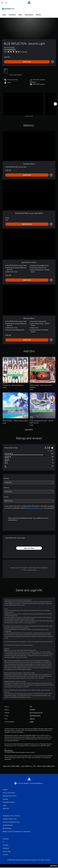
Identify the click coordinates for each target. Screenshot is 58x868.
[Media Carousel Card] (23, 104)
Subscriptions (29, 15)
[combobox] (29, 482)
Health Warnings (9, 751)
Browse (38, 15)
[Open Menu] (2, 3)
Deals (20, 15)
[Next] (55, 104)
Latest (4, 15)
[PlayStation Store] (9, 9)
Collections (12, 15)
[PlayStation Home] (29, 3)
